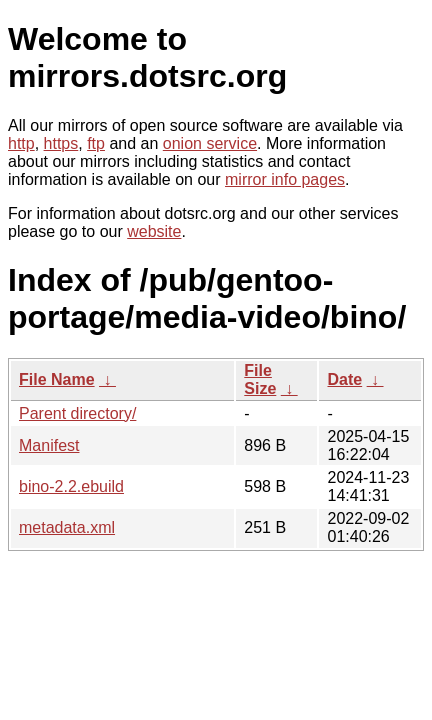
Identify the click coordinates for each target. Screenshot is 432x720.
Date (344, 379)
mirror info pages (285, 179)
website (154, 231)
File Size (260, 379)
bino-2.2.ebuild (71, 486)
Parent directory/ (77, 413)
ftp (96, 143)
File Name (57, 379)
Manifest (49, 445)
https (61, 143)
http (21, 143)
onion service (210, 143)
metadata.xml (67, 527)
